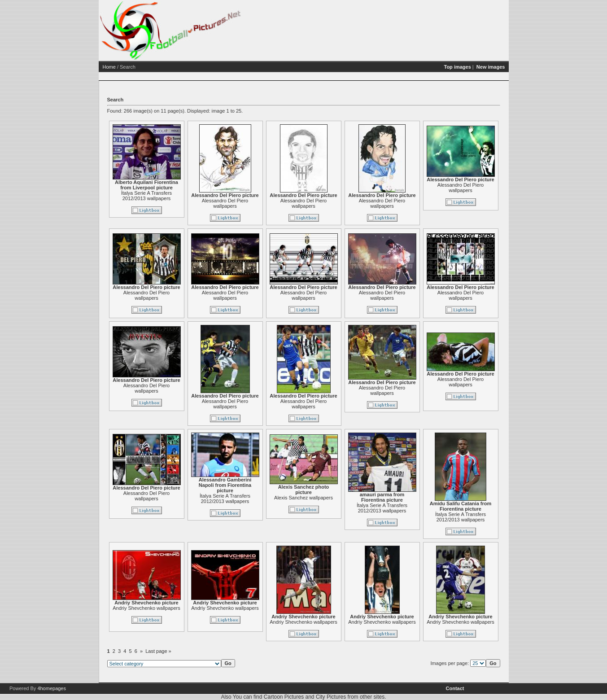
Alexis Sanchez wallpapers (303, 498)
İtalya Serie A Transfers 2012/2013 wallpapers (146, 196)
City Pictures (331, 697)
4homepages (52, 688)
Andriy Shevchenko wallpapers (146, 608)
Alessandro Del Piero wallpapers (225, 203)
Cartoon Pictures (284, 697)
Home (109, 67)
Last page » (158, 651)
